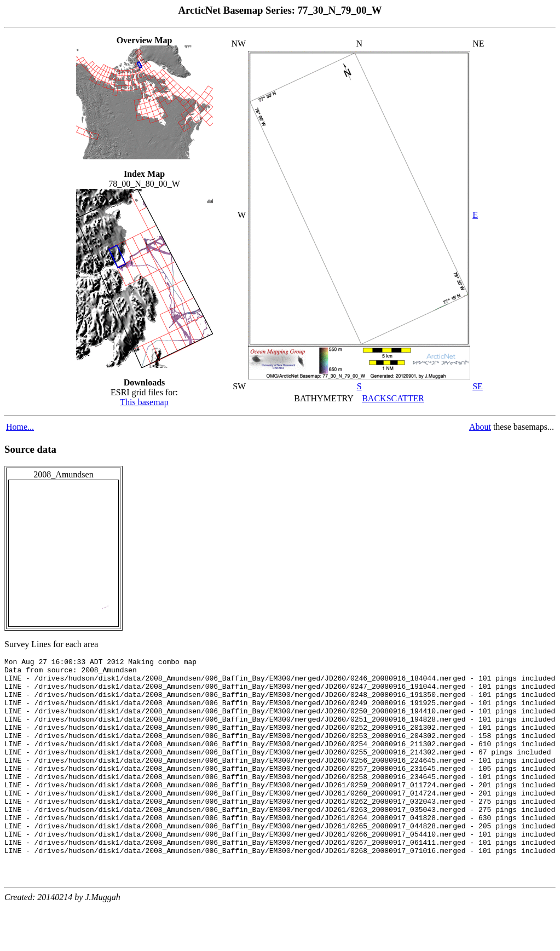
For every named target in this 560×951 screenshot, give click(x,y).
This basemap (144, 402)
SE (478, 386)
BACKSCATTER (393, 398)
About (480, 427)
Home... (20, 427)
